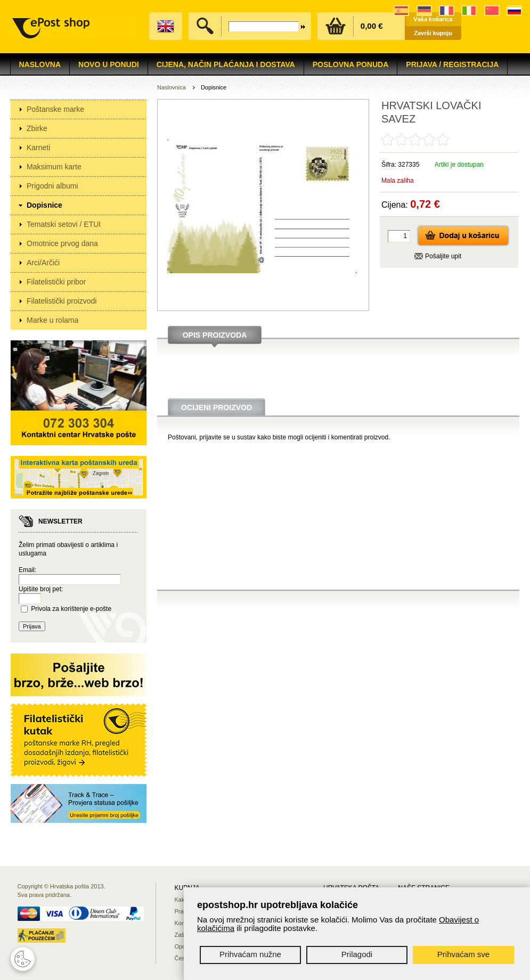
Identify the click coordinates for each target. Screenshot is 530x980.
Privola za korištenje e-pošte (71, 609)
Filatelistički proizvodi (62, 301)
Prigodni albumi (52, 186)
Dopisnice (44, 205)
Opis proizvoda (215, 335)
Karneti (38, 148)
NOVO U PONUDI (109, 64)
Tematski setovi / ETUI (64, 224)
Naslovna (40, 64)
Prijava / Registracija (452, 64)
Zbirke (37, 128)
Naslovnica (172, 87)
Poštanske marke (55, 109)
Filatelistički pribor (56, 282)
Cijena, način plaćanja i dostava (226, 64)
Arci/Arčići (43, 263)
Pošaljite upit (443, 256)
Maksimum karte (54, 167)
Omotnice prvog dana (62, 243)
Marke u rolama (52, 320)
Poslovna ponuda (351, 64)
